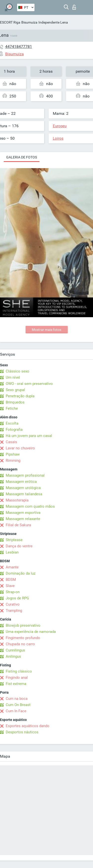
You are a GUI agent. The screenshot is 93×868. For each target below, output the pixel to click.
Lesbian (12, 552)
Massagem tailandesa (24, 494)
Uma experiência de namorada (31, 632)
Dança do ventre (19, 546)
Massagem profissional (25, 475)
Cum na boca (17, 699)
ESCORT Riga (10, 22)
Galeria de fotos (22, 157)
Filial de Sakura (18, 525)
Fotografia (14, 430)
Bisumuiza (29, 22)
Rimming (13, 461)
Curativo (13, 604)
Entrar (74, 7)
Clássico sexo (17, 371)
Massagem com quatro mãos (30, 506)
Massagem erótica (21, 482)
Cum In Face (16, 711)
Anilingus (13, 656)
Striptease (14, 540)
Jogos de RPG (17, 598)
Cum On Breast (18, 705)
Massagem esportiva (23, 513)
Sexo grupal (15, 390)
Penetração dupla (20, 396)
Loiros (58, 138)
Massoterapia (17, 500)
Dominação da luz (21, 573)
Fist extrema (16, 684)
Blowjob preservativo (23, 625)
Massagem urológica (23, 488)
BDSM (11, 580)
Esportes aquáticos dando (28, 726)
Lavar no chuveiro (20, 448)
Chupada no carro (20, 644)
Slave (10, 586)
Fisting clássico (19, 671)
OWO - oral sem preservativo (29, 384)
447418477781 (19, 46)
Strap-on (13, 592)
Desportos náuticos (22, 732)
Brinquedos (15, 402)
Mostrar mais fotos (46, 330)
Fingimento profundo (23, 638)
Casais (11, 442)
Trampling (14, 611)
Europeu (60, 126)
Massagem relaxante (23, 519)
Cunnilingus (15, 650)
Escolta (12, 423)
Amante (12, 567)
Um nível (13, 377)
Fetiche (12, 408)
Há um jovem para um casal (29, 436)
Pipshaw (13, 454)
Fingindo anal (17, 678)
